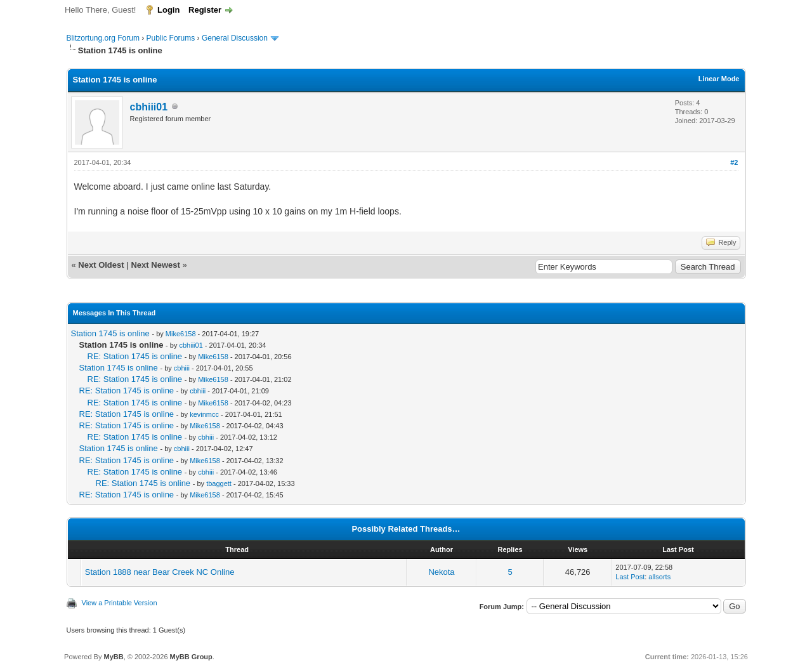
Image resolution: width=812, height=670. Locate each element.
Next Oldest (101, 265)
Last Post (630, 577)
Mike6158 (181, 334)
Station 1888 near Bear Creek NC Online (160, 572)
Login (168, 10)
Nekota (441, 572)
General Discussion (235, 38)
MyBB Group (191, 657)
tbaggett (219, 483)
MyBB (113, 657)
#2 (734, 162)
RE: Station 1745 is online (135, 356)
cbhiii (182, 368)
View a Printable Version (120, 603)
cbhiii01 (149, 107)
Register (205, 10)
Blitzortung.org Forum (103, 38)
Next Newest (155, 265)
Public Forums (171, 38)
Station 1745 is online (110, 333)
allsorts (659, 577)
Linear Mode (719, 79)
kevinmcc (204, 414)
